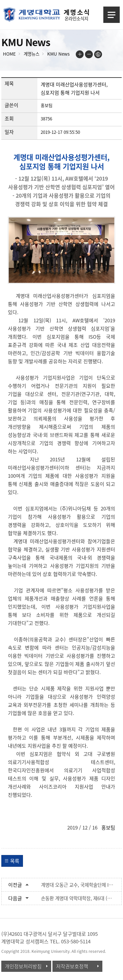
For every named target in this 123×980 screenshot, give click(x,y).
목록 (15, 861)
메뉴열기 (112, 15)
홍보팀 (108, 828)
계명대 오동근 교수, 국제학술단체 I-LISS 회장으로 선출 (78, 885)
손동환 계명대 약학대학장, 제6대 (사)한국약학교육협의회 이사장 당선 (78, 898)
